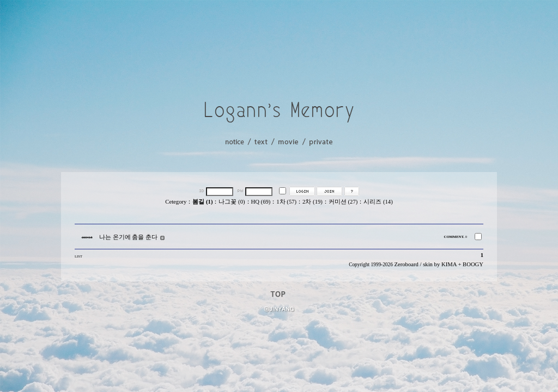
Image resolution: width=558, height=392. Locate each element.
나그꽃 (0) (232, 202)
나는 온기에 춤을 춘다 (128, 237)
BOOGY (473, 264)
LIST (78, 256)
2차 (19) (313, 202)
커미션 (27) (343, 202)
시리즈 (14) (378, 202)
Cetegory (176, 202)
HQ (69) (261, 202)
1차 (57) (286, 202)
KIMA (449, 264)
